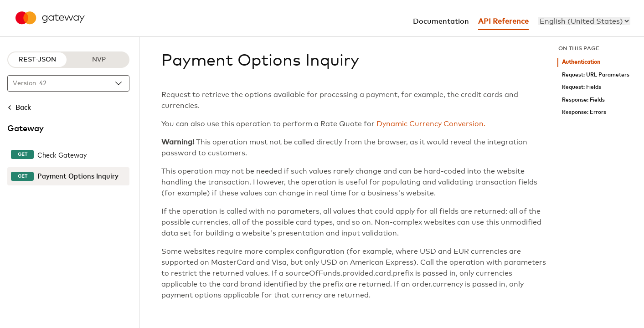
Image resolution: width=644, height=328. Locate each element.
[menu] (584, 21)
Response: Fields (583, 100)
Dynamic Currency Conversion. (431, 124)
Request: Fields (582, 87)
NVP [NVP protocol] (99, 60)
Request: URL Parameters (596, 75)
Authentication (581, 62)
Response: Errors (584, 112)
